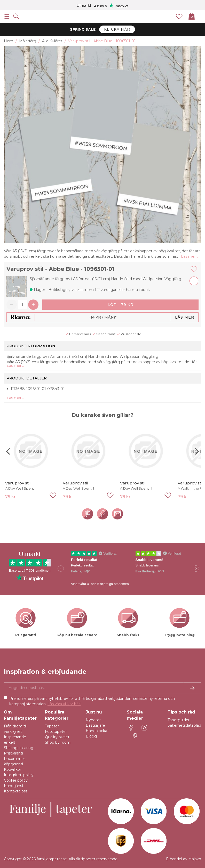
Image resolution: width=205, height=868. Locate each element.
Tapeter (52, 726)
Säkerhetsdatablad (184, 725)
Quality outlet (57, 737)
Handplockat (97, 731)
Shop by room (58, 742)
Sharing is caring (19, 748)
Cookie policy (16, 780)
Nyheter (93, 720)
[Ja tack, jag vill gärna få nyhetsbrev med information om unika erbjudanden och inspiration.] (102, 688)
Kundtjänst (14, 786)
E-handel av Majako (184, 859)
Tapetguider (179, 720)
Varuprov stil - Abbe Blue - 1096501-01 (60, 269)
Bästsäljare (95, 725)
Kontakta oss (16, 791)
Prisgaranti (13, 753)
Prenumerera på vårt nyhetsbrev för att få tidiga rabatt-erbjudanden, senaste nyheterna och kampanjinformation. (92, 701)
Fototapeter (56, 732)
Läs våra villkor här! (64, 704)
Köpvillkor (13, 769)
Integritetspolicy (19, 775)
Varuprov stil (18, 483)
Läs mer (185, 317)
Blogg (91, 736)
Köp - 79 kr (121, 305)
